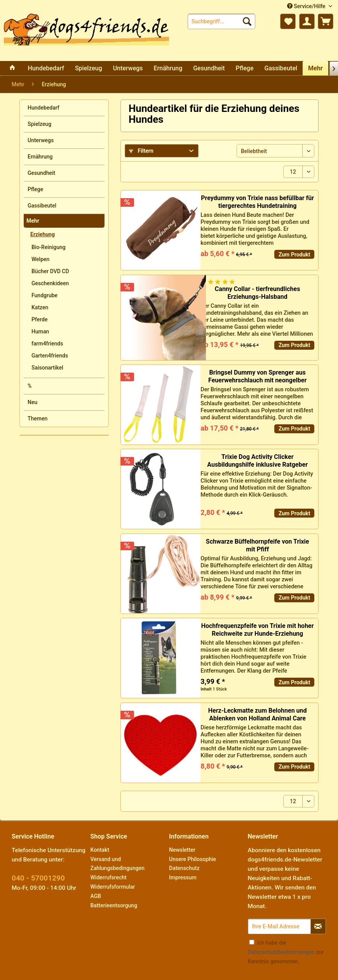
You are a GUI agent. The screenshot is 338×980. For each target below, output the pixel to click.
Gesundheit (41, 173)
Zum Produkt (294, 255)
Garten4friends (50, 356)
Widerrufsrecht (109, 877)
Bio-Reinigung (49, 247)
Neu (32, 402)
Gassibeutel (42, 206)
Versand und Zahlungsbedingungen (118, 864)
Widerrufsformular (113, 887)
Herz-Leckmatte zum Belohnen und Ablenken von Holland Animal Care (258, 714)
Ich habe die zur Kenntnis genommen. (286, 952)
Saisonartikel (47, 368)
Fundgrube (44, 295)
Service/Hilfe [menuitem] (307, 6)
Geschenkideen (50, 283)
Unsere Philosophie (193, 859)
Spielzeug (39, 124)
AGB (96, 896)
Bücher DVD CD (50, 271)
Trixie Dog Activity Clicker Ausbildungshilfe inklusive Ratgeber (257, 461)
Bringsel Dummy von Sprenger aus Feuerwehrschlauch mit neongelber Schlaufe (257, 377)
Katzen (40, 307)
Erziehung (43, 234)
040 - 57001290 (38, 878)
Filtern (141, 151)
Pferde (39, 319)
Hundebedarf (44, 108)
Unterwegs (41, 140)
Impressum (183, 877)
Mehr (33, 221)
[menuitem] (221, 21)
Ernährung (40, 157)
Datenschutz (184, 868)
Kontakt (100, 850)
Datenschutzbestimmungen (281, 952)
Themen (37, 419)
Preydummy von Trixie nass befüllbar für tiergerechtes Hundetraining (257, 202)
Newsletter (182, 850)
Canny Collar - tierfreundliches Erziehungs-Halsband (258, 293)
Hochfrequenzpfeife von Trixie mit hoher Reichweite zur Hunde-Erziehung (258, 630)
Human (40, 331)
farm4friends (47, 344)
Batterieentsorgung (114, 905)
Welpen (40, 259)
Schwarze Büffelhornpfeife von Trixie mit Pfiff (258, 545)
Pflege (35, 189)
